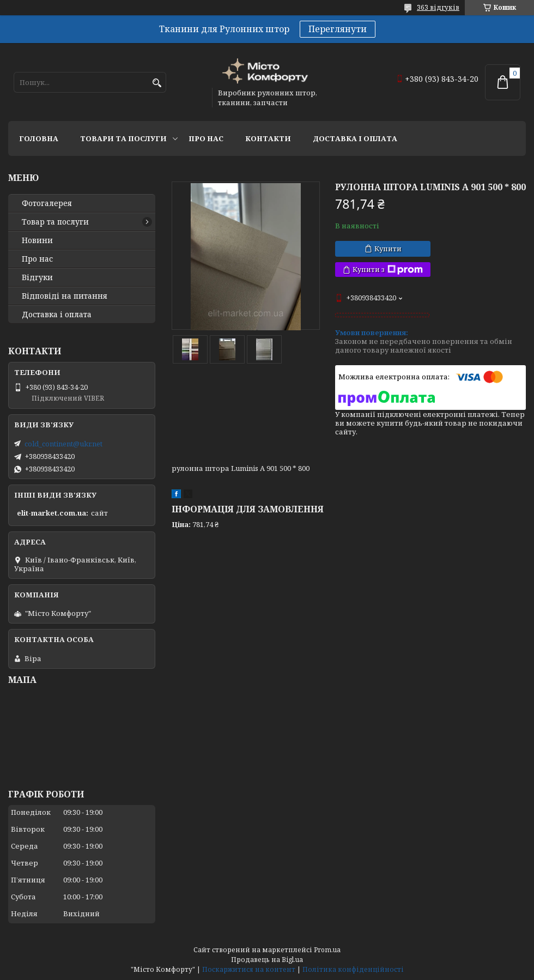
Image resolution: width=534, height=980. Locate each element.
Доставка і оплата (355, 138)
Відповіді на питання (65, 296)
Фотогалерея (47, 203)
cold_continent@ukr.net (63, 444)
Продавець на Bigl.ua (267, 960)
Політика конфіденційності (353, 969)
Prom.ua (327, 950)
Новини (37, 240)
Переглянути (338, 29)
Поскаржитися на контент (249, 969)
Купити (388, 249)
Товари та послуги (123, 138)
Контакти (268, 138)
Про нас (206, 138)
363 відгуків (438, 7)
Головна (39, 138)
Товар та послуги (55, 222)
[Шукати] (157, 83)
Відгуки (37, 277)
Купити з (388, 270)
